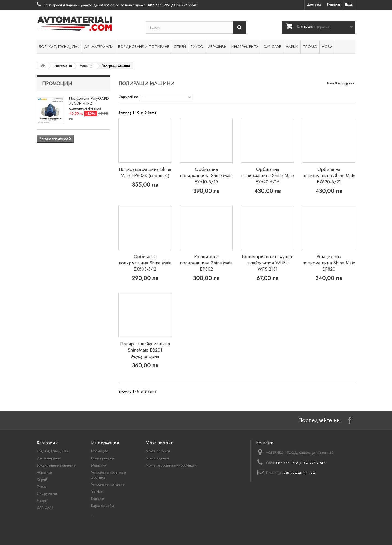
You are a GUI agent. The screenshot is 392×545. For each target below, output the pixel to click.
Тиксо (197, 47)
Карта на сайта (103, 506)
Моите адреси (157, 458)
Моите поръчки (158, 451)
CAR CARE (272, 47)
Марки (292, 47)
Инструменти (245, 47)
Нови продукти (103, 458)
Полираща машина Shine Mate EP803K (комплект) (145, 172)
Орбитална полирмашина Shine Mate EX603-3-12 (145, 263)
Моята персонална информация (171, 465)
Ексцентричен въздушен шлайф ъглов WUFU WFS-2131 (268, 263)
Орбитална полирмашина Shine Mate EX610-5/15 (206, 175)
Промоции (57, 84)
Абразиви (217, 47)
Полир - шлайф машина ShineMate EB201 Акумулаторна (145, 350)
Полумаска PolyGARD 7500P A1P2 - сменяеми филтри (89, 103)
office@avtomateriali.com (297, 473)
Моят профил (160, 443)
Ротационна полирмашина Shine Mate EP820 (329, 263)
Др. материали (99, 47)
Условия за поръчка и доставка (109, 475)
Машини (86, 66)
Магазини (99, 465)
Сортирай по (128, 97)
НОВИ (327, 47)
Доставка (314, 4)
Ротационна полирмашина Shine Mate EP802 (206, 263)
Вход (349, 4)
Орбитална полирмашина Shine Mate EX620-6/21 (329, 175)
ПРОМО (310, 47)
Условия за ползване (108, 484)
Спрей (180, 47)
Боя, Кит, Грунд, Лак (59, 47)
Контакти (334, 4)
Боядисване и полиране (144, 47)
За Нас (97, 491)
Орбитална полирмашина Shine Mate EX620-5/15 (268, 175)
